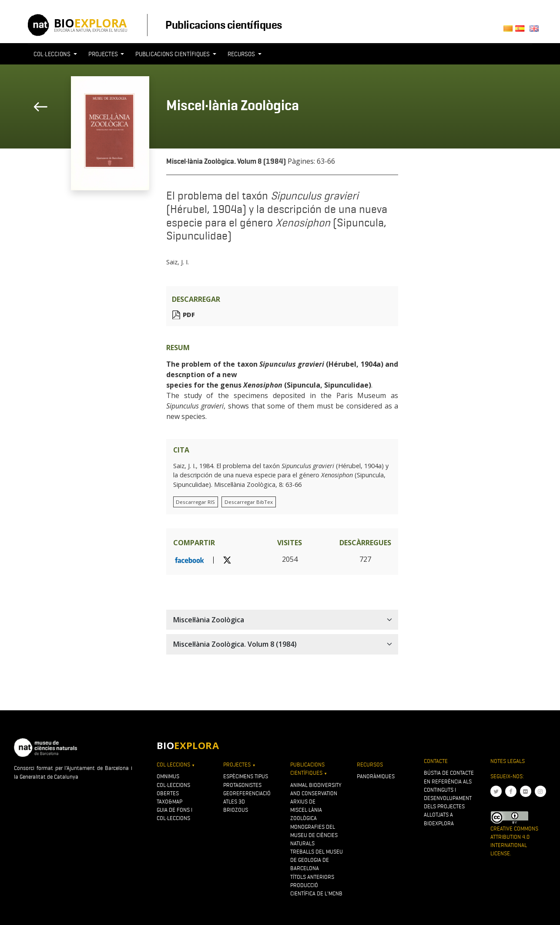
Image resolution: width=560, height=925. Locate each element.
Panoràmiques (376, 776)
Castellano (522, 31)
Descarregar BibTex (249, 502)
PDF (189, 315)
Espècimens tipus (246, 776)
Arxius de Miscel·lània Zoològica (306, 810)
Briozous (236, 810)
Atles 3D (234, 802)
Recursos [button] (242, 54)
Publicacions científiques (223, 25)
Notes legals (508, 761)
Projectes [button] (104, 54)
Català (509, 31)
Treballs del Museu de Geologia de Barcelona (317, 860)
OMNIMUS (168, 776)
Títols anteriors (312, 877)
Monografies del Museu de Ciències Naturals (314, 835)
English (536, 31)
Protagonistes (242, 785)
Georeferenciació (247, 793)
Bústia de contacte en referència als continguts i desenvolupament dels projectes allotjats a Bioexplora (449, 798)
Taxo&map (169, 802)
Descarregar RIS (195, 502)
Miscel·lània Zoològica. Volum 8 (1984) (226, 161)
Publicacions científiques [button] (173, 54)
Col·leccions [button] (53, 54)
